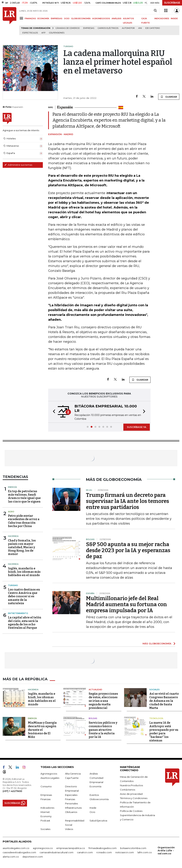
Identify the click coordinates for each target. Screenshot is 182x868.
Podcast (45, 820)
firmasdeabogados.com (103, 848)
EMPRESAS (57, 18)
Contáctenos (128, 789)
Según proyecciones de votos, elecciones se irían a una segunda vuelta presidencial (103, 701)
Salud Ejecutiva (98, 820)
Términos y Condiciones (134, 798)
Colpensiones (57, 33)
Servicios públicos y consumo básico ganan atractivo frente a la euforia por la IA (103, 730)
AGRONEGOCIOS (101, 18)
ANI (140, 28)
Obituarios (71, 812)
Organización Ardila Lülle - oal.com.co (166, 850)
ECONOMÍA (43, 18)
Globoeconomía (99, 799)
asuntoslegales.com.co (16, 848)
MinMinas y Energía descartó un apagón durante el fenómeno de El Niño (42, 730)
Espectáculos (30, 33)
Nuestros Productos (131, 785)
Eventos (94, 795)
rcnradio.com (104, 852)
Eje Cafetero (153, 28)
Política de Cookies (131, 811)
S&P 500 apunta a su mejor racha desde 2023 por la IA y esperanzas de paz (128, 550)
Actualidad (95, 689)
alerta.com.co (11, 856)
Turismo (13, 585)
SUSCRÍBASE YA (137, 427)
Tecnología (156, 718)
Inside (93, 808)
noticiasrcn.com (125, 852)
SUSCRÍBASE (172, 3)
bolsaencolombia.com (133, 848)
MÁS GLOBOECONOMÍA (157, 643)
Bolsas (93, 718)
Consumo (46, 786)
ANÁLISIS (117, 18)
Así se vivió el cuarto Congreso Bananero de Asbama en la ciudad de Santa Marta (164, 701)
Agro (11, 512)
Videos (69, 829)
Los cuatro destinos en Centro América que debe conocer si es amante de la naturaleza (24, 596)
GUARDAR (169, 97)
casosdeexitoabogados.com (19, 852)
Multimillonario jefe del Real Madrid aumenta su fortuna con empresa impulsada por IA (126, 604)
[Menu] (22, 18)
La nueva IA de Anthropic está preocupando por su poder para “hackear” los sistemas (164, 731)
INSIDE (174, 18)
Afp (43, 33)
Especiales (71, 795)
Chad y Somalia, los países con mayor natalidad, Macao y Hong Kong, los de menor (22, 547)
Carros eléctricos (108, 28)
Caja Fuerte (72, 778)
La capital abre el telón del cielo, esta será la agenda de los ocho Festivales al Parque (25, 623)
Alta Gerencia (73, 773)
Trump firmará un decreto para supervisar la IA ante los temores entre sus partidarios (128, 501)
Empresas (89, 28)
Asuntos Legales (50, 778)
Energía (12, 487)
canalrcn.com (85, 852)
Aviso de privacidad (131, 794)
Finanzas (45, 799)
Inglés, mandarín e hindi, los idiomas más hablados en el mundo (24, 572)
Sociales (154, 689)
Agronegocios (49, 773)
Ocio (92, 812)
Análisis (94, 773)
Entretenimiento (18, 613)
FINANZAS (30, 18)
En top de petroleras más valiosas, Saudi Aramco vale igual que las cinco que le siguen (24, 496)
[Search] (155, 11)
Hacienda (13, 536)
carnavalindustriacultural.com (57, 852)
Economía (95, 786)
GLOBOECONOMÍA (81, 18)
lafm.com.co (145, 852)
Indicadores (47, 808)
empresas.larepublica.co (71, 848)
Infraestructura (73, 808)
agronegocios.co (43, 848)
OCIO (67, 18)
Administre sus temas (18, 165)
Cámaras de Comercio (68, 28)
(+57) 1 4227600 (12, 791)
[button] (53, 412)
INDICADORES (162, 18)
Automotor (128, 28)
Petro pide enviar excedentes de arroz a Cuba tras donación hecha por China (24, 521)
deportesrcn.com (33, 856)
